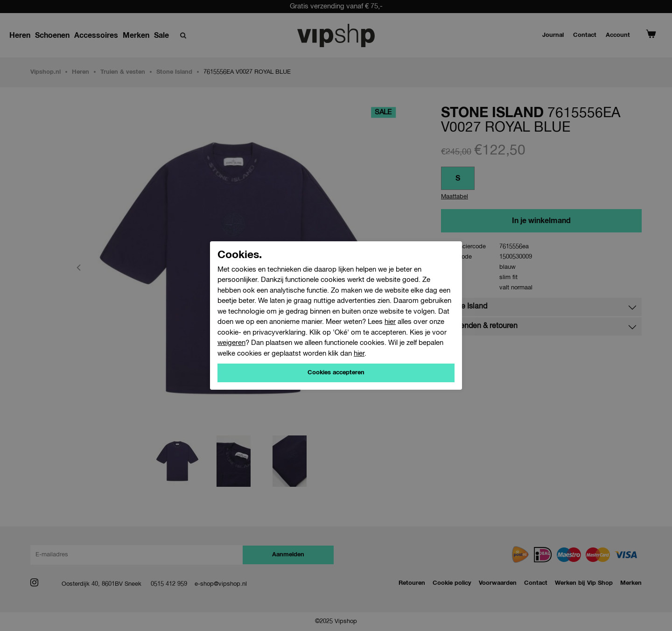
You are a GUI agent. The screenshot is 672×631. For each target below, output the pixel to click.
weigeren (231, 343)
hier (390, 322)
